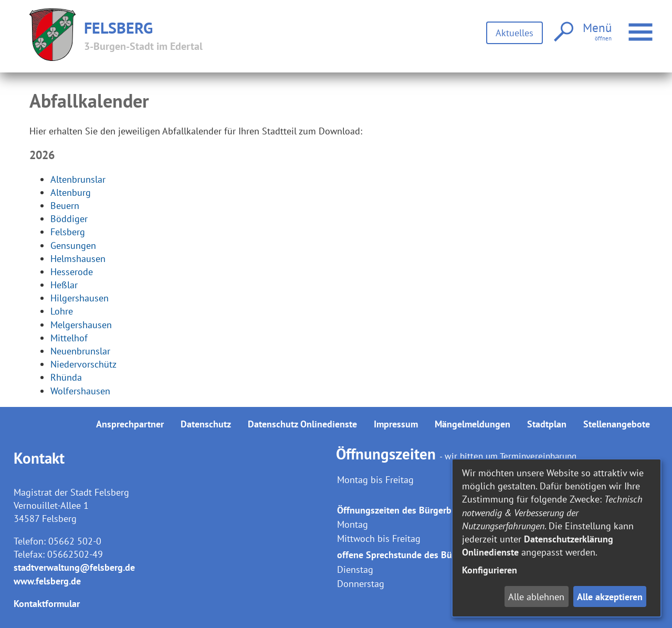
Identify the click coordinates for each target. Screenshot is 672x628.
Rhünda (66, 377)
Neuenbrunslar (80, 351)
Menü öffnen (642, 27)
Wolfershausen (80, 391)
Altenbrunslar (78, 179)
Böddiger (69, 219)
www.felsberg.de (47, 581)
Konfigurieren (490, 570)
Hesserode (72, 272)
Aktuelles (514, 33)
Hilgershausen (80, 298)
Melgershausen (81, 325)
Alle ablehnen (536, 597)
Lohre (62, 311)
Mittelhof (69, 338)
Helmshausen (78, 259)
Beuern (65, 206)
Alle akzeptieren (610, 597)
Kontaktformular (47, 604)
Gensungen (73, 245)
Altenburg (71, 192)
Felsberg (68, 232)
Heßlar (64, 285)
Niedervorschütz (83, 364)
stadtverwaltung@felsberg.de (74, 567)
